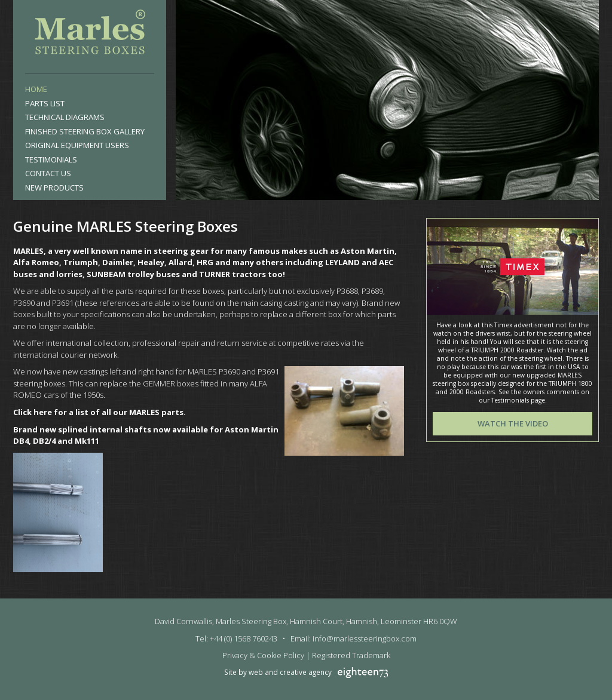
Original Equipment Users (77, 145)
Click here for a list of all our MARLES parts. (100, 412)
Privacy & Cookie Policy (263, 655)
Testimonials (51, 159)
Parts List (45, 103)
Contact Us (48, 173)
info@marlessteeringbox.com (365, 638)
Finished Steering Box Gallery (85, 131)
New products (54, 188)
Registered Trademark (351, 655)
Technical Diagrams (65, 117)
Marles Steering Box (90, 35)
